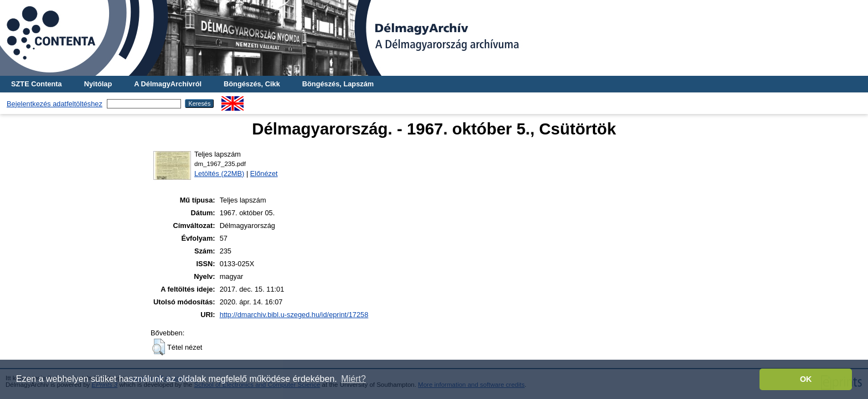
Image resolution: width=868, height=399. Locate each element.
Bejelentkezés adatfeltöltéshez (55, 104)
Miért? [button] (353, 379)
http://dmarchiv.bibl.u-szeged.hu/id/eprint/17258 (294, 315)
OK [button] (806, 379)
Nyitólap (98, 84)
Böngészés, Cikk (252, 84)
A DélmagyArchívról (168, 84)
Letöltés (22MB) (219, 173)
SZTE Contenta (37, 84)
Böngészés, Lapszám (338, 84)
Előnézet (264, 173)
